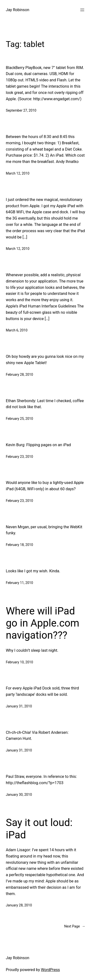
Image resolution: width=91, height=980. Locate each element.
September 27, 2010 (21, 110)
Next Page (75, 926)
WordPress (50, 970)
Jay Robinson (18, 10)
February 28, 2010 (19, 375)
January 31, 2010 (19, 706)
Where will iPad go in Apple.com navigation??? (43, 623)
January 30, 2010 (19, 795)
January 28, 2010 (19, 905)
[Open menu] (82, 10)
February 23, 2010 (19, 457)
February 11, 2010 (19, 583)
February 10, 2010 (19, 662)
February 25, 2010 (19, 419)
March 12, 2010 (18, 173)
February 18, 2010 (19, 545)
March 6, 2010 (17, 330)
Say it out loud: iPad (39, 829)
